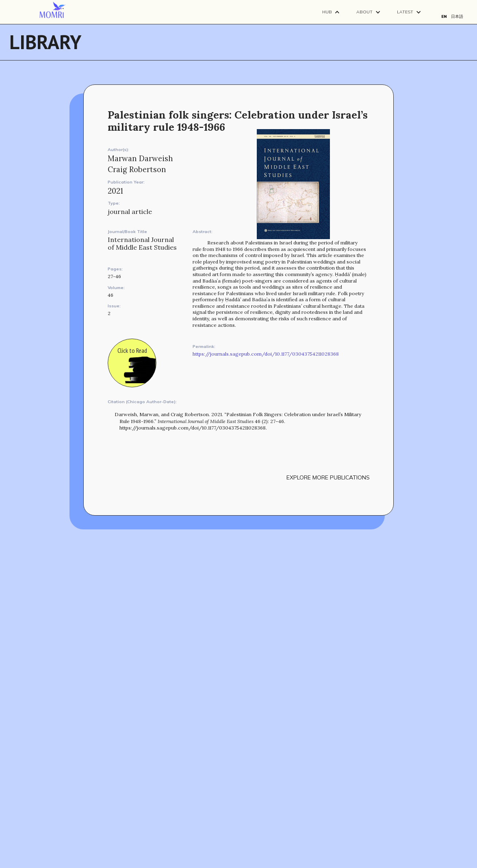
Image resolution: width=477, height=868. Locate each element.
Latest (405, 12)
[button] (331, 12)
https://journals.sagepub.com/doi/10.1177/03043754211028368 (266, 354)
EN (444, 17)
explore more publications (328, 477)
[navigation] (53, 10)
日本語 (457, 17)
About (364, 12)
